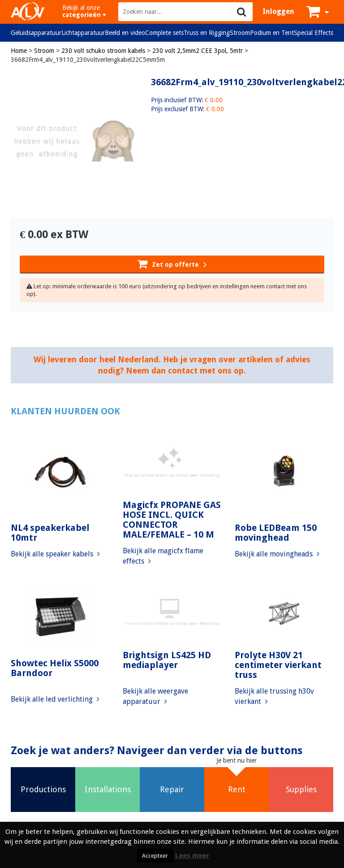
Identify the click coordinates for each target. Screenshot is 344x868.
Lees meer (192, 855)
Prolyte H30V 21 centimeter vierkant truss (278, 665)
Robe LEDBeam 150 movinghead (276, 533)
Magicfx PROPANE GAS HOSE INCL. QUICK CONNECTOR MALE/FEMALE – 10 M (172, 520)
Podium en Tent (272, 33)
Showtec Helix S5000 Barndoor (55, 668)
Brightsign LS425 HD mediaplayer (167, 660)
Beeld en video (125, 33)
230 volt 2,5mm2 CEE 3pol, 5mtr (198, 51)
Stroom (240, 33)
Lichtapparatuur (83, 33)
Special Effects (314, 33)
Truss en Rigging (207, 33)
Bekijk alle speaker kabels (55, 554)
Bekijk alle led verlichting (55, 699)
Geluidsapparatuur (36, 33)
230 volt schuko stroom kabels (103, 51)
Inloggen (278, 11)
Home (19, 51)
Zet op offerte (172, 264)
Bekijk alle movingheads (277, 554)
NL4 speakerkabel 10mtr (50, 533)
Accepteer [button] (155, 856)
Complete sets (164, 33)
